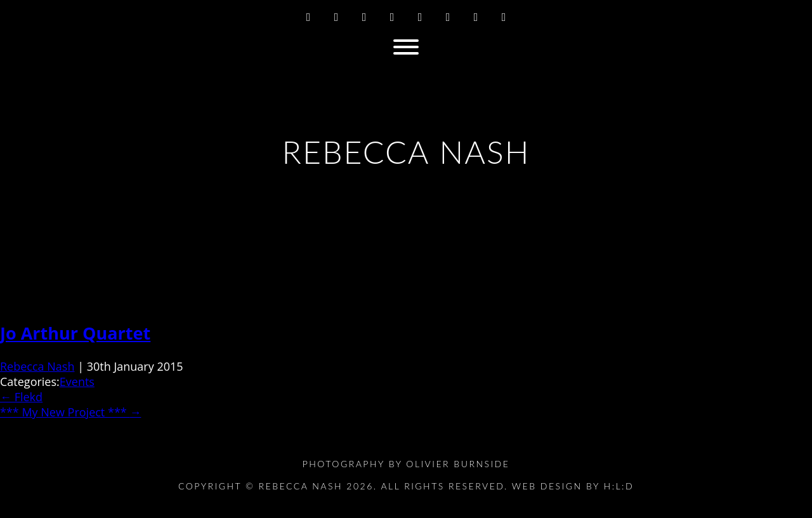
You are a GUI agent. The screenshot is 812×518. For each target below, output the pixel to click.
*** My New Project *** (70, 412)
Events (77, 382)
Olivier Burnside (458, 464)
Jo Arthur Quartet (75, 333)
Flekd (21, 397)
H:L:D (619, 486)
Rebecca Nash (37, 366)
